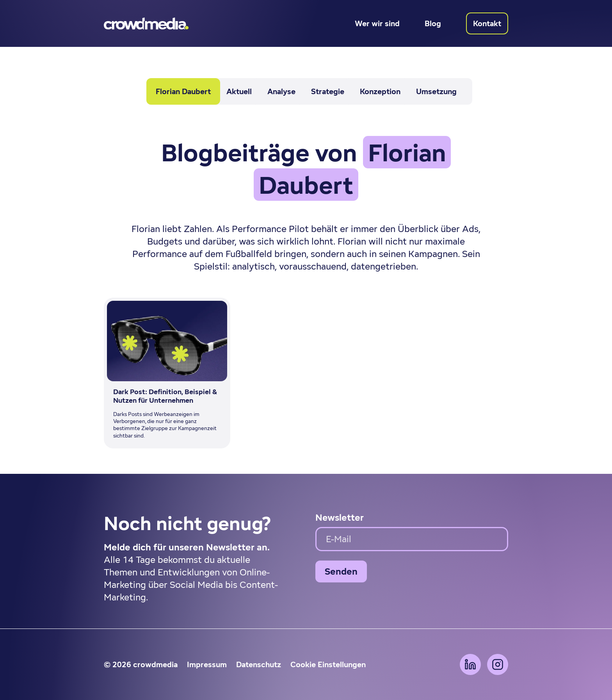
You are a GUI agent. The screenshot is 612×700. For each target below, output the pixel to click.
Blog (433, 23)
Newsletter (340, 517)
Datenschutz (259, 664)
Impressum (207, 664)
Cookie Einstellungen (328, 664)
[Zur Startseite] (146, 23)
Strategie (328, 91)
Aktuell (239, 91)
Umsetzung (436, 91)
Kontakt (487, 23)
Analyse (281, 91)
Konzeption (380, 91)
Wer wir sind (377, 23)
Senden (341, 571)
